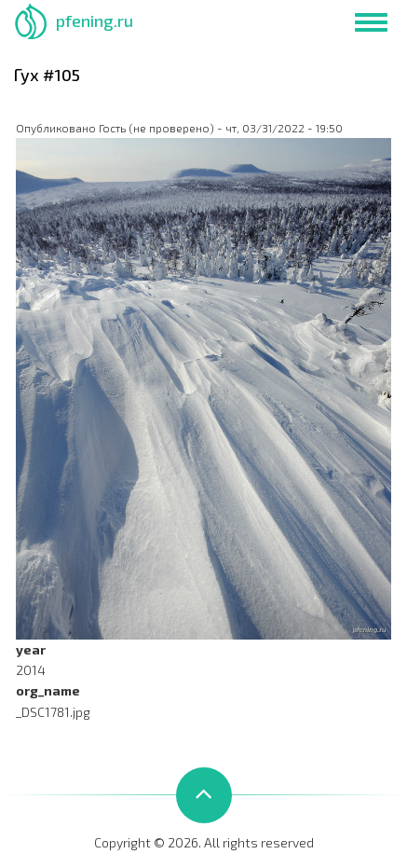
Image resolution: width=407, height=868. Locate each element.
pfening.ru (95, 21)
